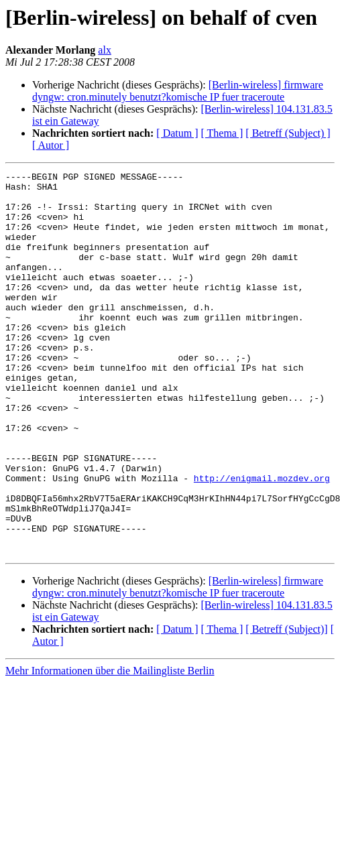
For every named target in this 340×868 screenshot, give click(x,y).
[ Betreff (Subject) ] (288, 133)
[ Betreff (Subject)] (286, 705)
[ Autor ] (51, 145)
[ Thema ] (222, 133)
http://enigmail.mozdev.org (262, 540)
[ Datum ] (177, 133)
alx (105, 50)
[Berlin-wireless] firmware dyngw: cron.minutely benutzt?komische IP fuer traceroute (178, 91)
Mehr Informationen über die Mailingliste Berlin (110, 747)
